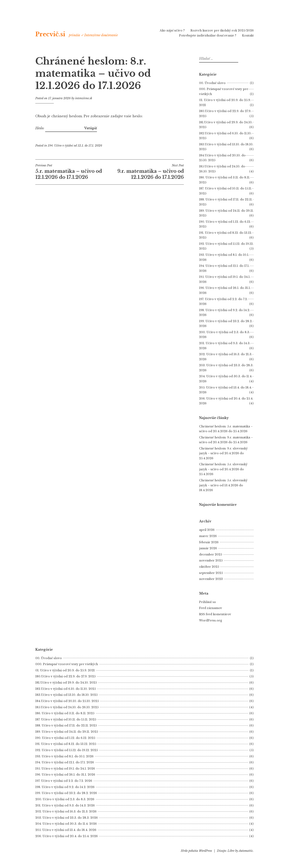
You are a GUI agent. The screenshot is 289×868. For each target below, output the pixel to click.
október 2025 (209, 567)
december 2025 (211, 554)
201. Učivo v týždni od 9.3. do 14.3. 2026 (65, 805)
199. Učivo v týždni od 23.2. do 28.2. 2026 (66, 793)
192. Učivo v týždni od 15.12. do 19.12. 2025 (67, 750)
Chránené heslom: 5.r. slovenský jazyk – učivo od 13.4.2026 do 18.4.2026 (223, 485)
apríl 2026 (207, 530)
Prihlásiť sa (207, 602)
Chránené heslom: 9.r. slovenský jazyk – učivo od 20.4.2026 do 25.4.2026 (223, 453)
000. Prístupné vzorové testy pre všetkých (67, 664)
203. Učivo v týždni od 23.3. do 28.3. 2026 (67, 818)
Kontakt (248, 35)
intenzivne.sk (84, 98)
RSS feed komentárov (215, 614)
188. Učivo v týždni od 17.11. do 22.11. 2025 (66, 725)
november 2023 (211, 579)
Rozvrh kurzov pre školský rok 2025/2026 (222, 30)
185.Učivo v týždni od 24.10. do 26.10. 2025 (67, 707)
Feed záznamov (211, 608)
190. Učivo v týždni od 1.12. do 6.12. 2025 (65, 738)
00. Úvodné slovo (212, 83)
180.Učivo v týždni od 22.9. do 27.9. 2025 (65, 676)
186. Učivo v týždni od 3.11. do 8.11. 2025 (65, 713)
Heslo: (59, 128)
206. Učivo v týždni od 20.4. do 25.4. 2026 (67, 836)
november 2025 (211, 560)
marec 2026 (208, 536)
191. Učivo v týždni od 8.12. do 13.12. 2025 (66, 744)
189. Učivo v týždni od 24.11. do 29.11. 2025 (67, 732)
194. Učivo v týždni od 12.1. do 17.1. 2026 (75, 146)
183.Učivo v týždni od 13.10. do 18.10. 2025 (66, 695)
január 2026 (208, 548)
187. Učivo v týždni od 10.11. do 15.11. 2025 (66, 719)
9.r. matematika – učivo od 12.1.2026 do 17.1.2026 (147, 172)
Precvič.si (50, 34)
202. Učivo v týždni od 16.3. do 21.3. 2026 (66, 811)
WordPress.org (211, 620)
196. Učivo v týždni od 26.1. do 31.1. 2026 (65, 775)
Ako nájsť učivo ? (172, 30)
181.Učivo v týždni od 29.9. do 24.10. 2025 (66, 683)
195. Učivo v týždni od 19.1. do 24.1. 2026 (65, 769)
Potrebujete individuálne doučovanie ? (208, 35)
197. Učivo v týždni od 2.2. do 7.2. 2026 (64, 781)
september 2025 (211, 573)
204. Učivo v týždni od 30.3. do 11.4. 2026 (66, 824)
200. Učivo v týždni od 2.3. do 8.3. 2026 (65, 799)
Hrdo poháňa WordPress (196, 851)
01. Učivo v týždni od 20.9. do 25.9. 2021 (65, 670)
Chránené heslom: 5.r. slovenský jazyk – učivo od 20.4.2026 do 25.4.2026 (223, 469)
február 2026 (209, 542)
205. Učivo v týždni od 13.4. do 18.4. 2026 (66, 830)
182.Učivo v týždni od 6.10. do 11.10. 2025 (66, 689)
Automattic (246, 851)
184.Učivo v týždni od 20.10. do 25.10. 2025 (67, 701)
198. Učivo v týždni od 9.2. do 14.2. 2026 (65, 787)
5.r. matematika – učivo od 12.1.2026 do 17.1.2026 (72, 172)
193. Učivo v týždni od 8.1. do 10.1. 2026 (64, 756)
